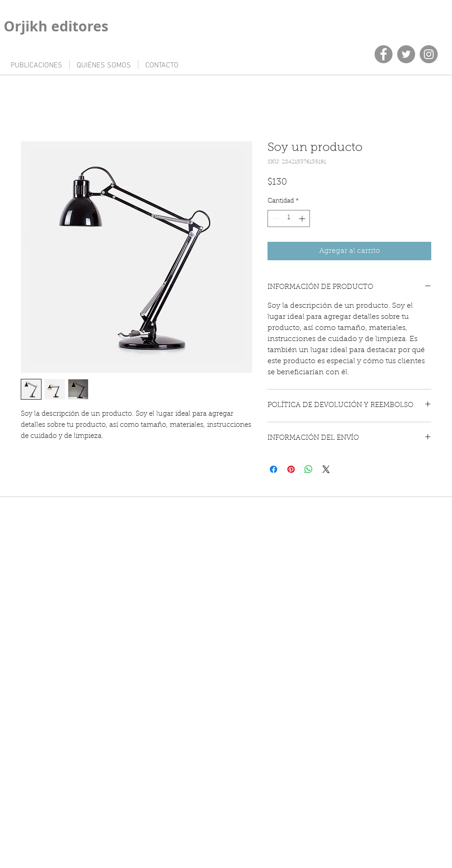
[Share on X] (326, 469)
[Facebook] (384, 54)
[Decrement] (275, 218)
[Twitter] (406, 54)
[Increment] (303, 218)
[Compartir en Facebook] (274, 469)
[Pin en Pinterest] (291, 469)
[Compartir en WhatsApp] (309, 469)
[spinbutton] (289, 218)
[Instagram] (429, 54)
